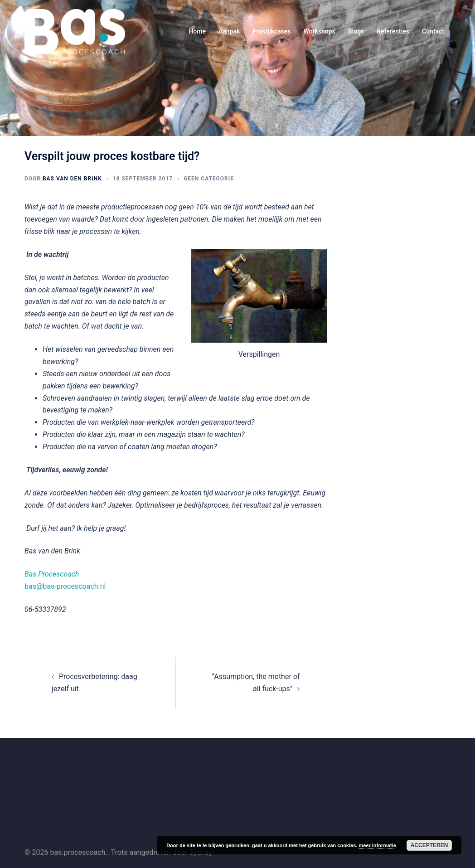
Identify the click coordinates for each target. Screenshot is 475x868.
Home (197, 31)
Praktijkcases (271, 31)
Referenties (393, 31)
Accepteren (429, 845)
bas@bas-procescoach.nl (65, 586)
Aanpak (229, 31)
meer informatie (377, 845)
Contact (433, 31)
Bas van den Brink (72, 179)
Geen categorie (209, 179)
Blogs (356, 31)
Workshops (319, 31)
